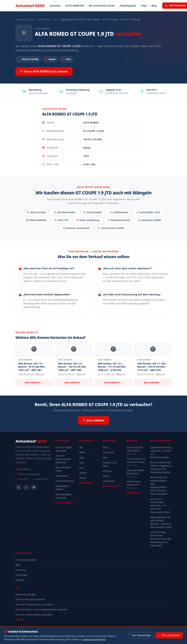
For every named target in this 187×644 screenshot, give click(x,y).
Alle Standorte (111, 486)
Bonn (106, 447)
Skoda (82, 478)
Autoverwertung (64, 481)
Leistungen (21, 575)
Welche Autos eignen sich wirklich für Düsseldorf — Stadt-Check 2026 (136, 483)
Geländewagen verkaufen (63, 496)
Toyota (83, 473)
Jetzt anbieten (93, 420)
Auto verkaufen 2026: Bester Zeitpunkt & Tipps (136, 449)
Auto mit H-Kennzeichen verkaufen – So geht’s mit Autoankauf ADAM (160, 506)
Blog (154, 6)
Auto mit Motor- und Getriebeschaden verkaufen (42, 609)
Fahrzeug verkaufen (26, 560)
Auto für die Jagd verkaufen (30, 599)
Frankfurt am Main (110, 464)
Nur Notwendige (141, 635)
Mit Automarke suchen (102, 6)
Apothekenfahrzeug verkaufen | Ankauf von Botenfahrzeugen (161, 452)
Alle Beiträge (134, 493)
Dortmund (108, 452)
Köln (105, 458)
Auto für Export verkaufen (64, 449)
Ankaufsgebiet (128, 6)
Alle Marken (87, 483)
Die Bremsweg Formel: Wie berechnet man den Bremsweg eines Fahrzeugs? (161, 539)
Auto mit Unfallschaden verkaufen (34, 615)
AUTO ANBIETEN (75, 6)
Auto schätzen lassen (63, 469)
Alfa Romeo (45, 19)
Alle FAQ (21, 620)
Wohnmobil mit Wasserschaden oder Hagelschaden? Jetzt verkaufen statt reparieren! (159, 486)
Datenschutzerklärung (94, 639)
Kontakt (20, 580)
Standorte (21, 570)
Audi (82, 458)
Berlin (106, 476)
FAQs (144, 6)
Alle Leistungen (65, 503)
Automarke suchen (25, 19)
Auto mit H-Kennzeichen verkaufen (34, 604)
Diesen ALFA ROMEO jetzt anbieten (44, 71)
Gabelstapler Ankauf (62, 488)
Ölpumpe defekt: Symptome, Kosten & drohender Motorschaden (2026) (135, 472)
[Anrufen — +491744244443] (18, 487)
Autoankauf (30, 6)
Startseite (55, 6)
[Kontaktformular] (34, 487)
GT (56, 19)
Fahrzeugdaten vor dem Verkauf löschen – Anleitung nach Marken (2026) (161, 522)
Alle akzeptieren (169, 635)
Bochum (107, 471)
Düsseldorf (109, 481)
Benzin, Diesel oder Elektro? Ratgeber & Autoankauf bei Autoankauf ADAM (161, 467)
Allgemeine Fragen (25, 594)
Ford (82, 468)
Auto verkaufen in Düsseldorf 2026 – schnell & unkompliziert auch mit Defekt (136, 460)
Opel (82, 463)
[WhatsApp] (26, 487)
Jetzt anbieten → (34, 382)
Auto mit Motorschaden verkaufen (63, 459)
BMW (82, 452)
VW (81, 447)
